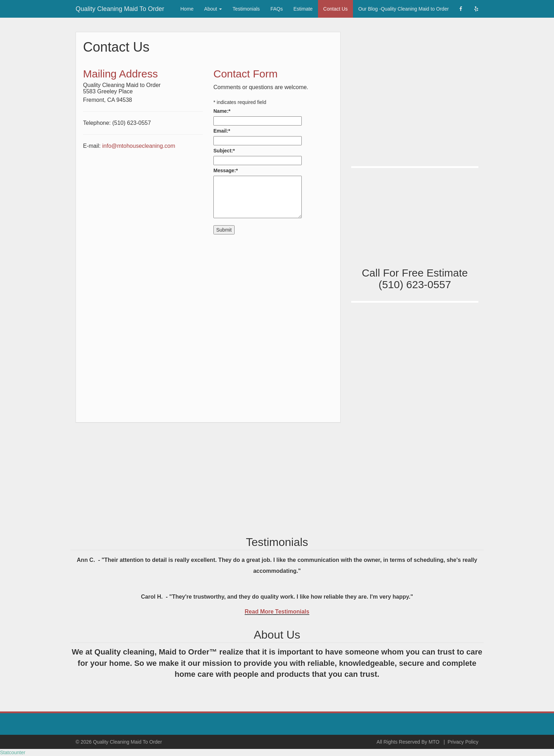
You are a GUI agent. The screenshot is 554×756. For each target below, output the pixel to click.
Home (187, 9)
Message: (226, 170)
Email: (222, 131)
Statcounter (13, 752)
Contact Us (335, 9)
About (213, 9)
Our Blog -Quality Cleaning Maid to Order (403, 9)
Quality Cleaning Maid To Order (120, 8)
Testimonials (246, 9)
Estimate (303, 9)
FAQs (276, 9)
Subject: (224, 151)
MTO (434, 742)
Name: (222, 111)
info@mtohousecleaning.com (139, 146)
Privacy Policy (463, 742)
